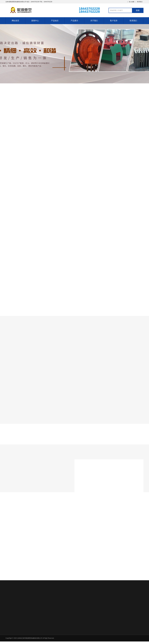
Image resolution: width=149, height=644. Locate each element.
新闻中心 (35, 21)
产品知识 (55, 21)
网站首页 (15, 21)
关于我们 (94, 21)
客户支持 (114, 21)
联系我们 (140, 2)
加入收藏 (132, 2)
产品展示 (74, 21)
